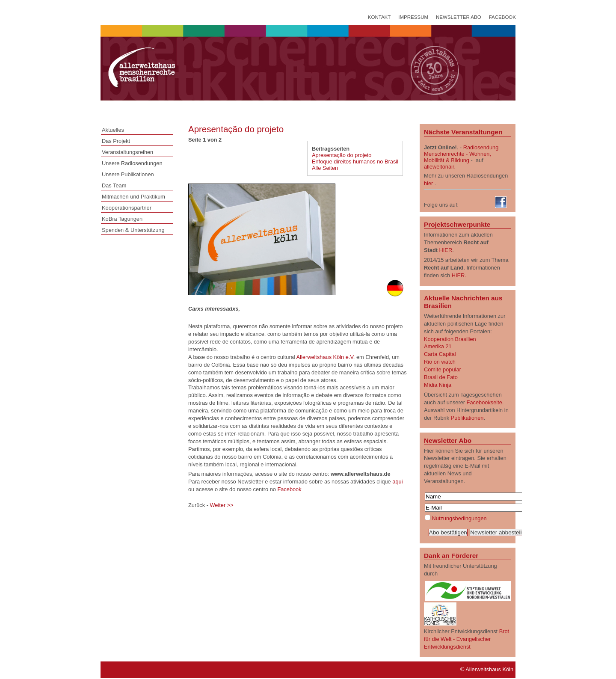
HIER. (459, 275)
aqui (397, 482)
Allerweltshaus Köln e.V (325, 357)
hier (428, 183)
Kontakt (379, 17)
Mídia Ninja (438, 385)
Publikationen (467, 418)
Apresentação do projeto (342, 155)
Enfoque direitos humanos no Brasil (355, 162)
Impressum (413, 17)
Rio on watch (440, 362)
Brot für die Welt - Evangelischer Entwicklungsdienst (466, 639)
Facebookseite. (485, 402)
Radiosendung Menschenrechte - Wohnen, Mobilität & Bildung (461, 154)
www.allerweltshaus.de (367, 474)
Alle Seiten (325, 168)
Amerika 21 (438, 346)
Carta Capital (440, 354)
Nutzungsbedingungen (459, 518)
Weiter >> (221, 505)
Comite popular (443, 369)
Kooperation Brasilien (450, 339)
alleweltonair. (440, 167)
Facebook (502, 17)
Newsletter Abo (459, 17)
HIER (446, 250)
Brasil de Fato (441, 377)
